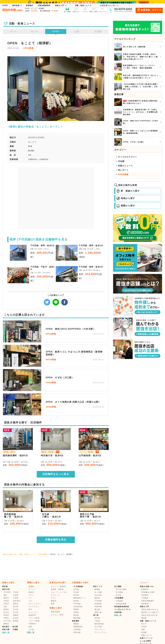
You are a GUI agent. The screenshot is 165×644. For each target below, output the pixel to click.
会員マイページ (146, 638)
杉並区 (16, 618)
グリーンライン (101, 632)
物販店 (54, 601)
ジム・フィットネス (59, 592)
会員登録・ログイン (149, 10)
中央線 (76, 592)
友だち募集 (67, 10)
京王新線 (119, 592)
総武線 (76, 601)
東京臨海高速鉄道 (122, 607)
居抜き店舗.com (10, 554)
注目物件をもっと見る (56, 474)
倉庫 (53, 604)
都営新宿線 (99, 624)
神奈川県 (6, 630)
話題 (77, 32)
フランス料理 (34, 618)
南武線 (76, 615)
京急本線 (118, 612)
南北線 (97, 609)
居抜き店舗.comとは (150, 609)
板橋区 (16, 621)
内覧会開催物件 (148, 601)
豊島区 (16, 604)
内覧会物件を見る (56, 540)
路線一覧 (118, 615)
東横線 (76, 624)
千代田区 (7, 592)
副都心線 (98, 612)
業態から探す (126, 206)
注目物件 (145, 595)
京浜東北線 (78, 607)
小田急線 (119, 601)
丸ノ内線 (98, 592)
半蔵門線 (98, 607)
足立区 (6, 612)
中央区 (16, 592)
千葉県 (15, 630)
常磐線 (76, 609)
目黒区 (6, 615)
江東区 (16, 598)
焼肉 (30, 627)
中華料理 (32, 624)
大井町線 (77, 630)
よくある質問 (145, 641)
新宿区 (6, 609)
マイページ (102, 10)
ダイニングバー (35, 604)
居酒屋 (31, 586)
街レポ (34, 32)
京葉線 (76, 612)
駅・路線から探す (128, 191)
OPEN (56, 32)
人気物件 (145, 598)
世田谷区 (17, 601)
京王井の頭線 (121, 589)
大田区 (6, 601)
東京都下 (6, 627)
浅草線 (97, 618)
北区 (5, 607)
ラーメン (32, 589)
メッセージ (85, 10)
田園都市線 (78, 627)
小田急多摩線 (121, 604)
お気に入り (76, 10)
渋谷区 (6, 604)
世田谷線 (77, 632)
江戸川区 (7, 621)
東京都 (5, 586)
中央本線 (77, 604)
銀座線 (97, 589)
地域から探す (126, 198)
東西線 (97, 598)
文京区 (16, 609)
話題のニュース (125, 166)
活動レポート (147, 635)
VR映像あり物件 (148, 592)
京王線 (118, 595)
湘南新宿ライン (80, 598)
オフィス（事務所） (59, 586)
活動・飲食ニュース (27, 554)
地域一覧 (6, 632)
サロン (54, 598)
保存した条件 (94, 10)
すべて (13, 32)
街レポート (123, 170)
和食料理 (32, 615)
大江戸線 (98, 627)
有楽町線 (98, 604)
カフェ (31, 595)
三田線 (97, 621)
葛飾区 (16, 615)
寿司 (30, 609)
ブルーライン (100, 630)
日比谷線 (98, 595)
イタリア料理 (34, 621)
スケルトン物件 (57, 615)
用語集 (144, 618)
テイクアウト (34, 607)
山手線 (76, 589)
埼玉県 (15, 627)
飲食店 (31, 592)
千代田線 (98, 601)
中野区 (6, 618)
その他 (31, 630)
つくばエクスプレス (123, 609)
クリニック (55, 595)
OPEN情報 (28, 48)
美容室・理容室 (57, 589)
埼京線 (76, 595)
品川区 (16, 612)
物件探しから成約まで (150, 612)
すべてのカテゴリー (128, 157)
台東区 (16, 595)
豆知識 (98, 32)
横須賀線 (77, 618)
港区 (5, 595)
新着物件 (145, 589)
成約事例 (145, 604)
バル (30, 601)
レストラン (33, 612)
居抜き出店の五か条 (150, 615)
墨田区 (6, 598)
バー (30, 598)
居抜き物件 (55, 612)
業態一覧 (31, 632)
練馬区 (6, 624)
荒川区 (16, 607)
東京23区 (6, 589)
